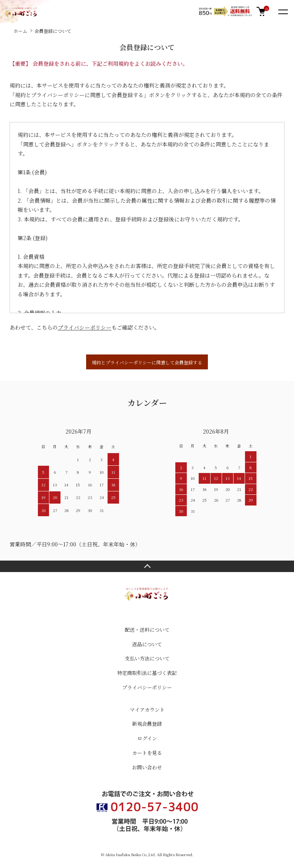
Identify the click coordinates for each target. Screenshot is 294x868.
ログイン (147, 738)
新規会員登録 (147, 724)
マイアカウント (147, 710)
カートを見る (147, 753)
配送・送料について (147, 630)
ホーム (20, 31)
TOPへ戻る (147, 566)
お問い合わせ (147, 767)
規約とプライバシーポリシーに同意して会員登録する (147, 362)
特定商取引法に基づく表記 (147, 673)
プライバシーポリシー (85, 327)
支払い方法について (147, 658)
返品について (147, 644)
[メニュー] (283, 11)
